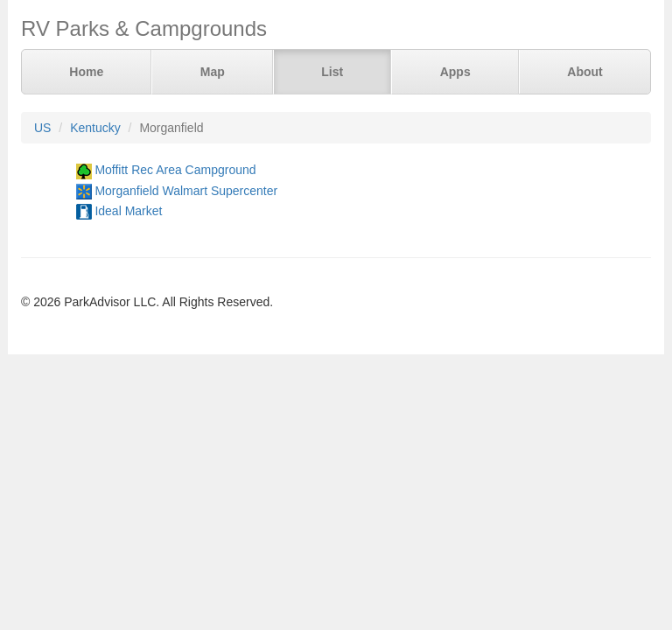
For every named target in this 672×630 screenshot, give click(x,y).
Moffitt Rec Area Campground (175, 170)
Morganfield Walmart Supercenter (186, 191)
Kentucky (95, 128)
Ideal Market (128, 211)
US (42, 128)
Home (86, 72)
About (584, 72)
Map (213, 72)
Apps (455, 72)
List (332, 72)
